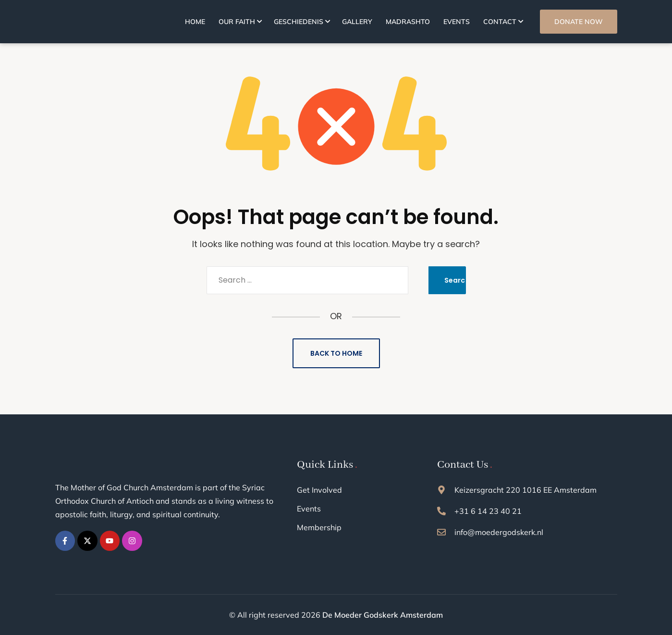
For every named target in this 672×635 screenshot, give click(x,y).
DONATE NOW (579, 22)
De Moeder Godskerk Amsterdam (383, 615)
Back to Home (336, 353)
